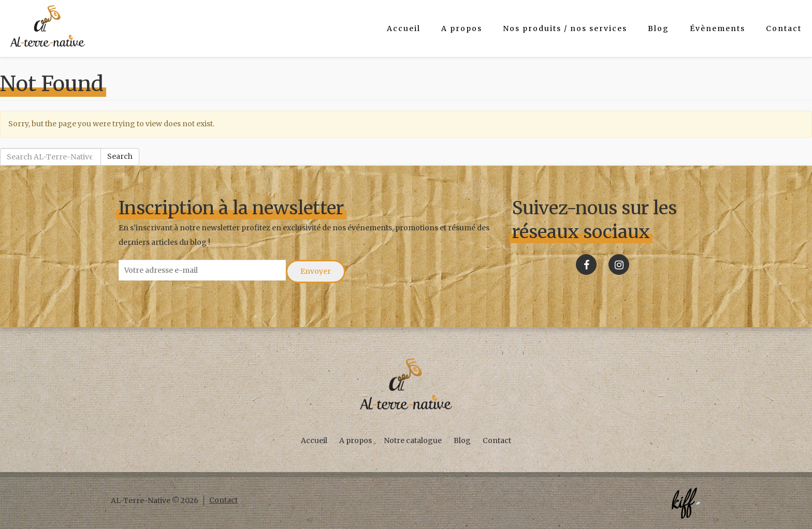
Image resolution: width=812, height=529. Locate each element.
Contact (784, 28)
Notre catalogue (413, 440)
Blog (658, 28)
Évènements (717, 28)
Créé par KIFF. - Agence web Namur (686, 503)
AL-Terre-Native (48, 26)
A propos (462, 28)
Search (120, 156)
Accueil (404, 28)
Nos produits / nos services (565, 28)
